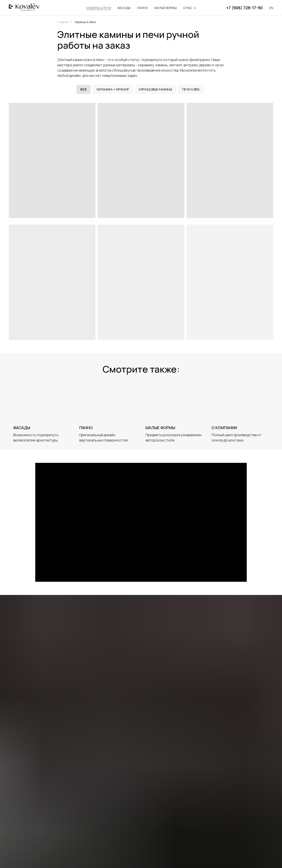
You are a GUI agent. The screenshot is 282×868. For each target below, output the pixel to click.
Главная (63, 22)
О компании (224, 428)
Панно (142, 8)
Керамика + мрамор (113, 90)
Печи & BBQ (192, 90)
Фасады (124, 8)
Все (83, 90)
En (271, 8)
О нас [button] (188, 8)
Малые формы (165, 8)
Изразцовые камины (156, 90)
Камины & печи (99, 8)
